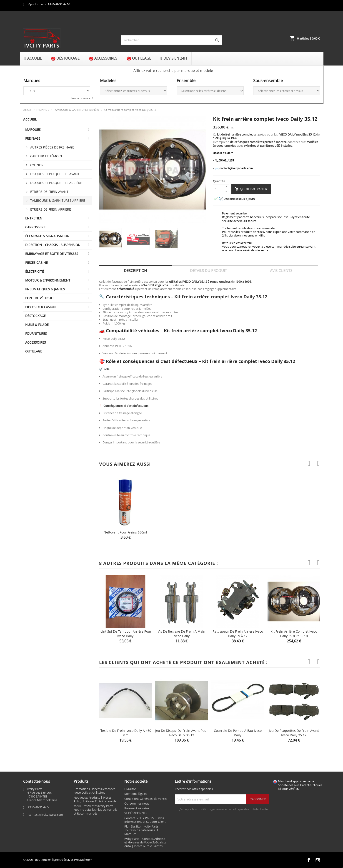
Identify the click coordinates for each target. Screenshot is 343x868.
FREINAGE (33, 138)
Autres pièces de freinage (52, 147)
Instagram (318, 860)
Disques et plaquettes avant (55, 174)
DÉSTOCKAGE (35, 316)
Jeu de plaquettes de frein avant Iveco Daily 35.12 (294, 733)
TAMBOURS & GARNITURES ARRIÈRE (58, 200)
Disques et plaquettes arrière (56, 183)
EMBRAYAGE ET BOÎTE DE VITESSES (52, 254)
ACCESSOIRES (36, 342)
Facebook (309, 860)
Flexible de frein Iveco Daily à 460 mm (125, 733)
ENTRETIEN (34, 218)
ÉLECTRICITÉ (35, 271)
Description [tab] (135, 271)
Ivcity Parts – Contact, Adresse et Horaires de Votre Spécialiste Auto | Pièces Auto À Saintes (145, 842)
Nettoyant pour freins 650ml (125, 532)
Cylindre (38, 165)
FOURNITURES (36, 333)
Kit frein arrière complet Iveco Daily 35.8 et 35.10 (294, 634)
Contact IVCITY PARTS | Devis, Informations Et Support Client (145, 820)
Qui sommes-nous (137, 803)
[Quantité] (218, 189)
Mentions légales (136, 794)
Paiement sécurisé (137, 808)
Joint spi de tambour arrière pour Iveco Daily (125, 634)
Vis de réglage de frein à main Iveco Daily (182, 634)
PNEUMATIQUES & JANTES (45, 289)
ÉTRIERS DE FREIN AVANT (49, 192)
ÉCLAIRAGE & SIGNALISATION (47, 236)
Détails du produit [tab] (208, 271)
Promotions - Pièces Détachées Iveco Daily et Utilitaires (94, 791)
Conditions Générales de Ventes (146, 799)
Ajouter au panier (251, 189)
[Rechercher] (171, 40)
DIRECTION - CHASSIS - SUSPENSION (53, 245)
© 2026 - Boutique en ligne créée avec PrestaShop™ (58, 860)
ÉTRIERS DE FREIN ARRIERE (51, 209)
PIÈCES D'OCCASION (40, 307)
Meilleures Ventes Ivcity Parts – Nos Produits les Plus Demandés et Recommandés (95, 810)
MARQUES (33, 130)
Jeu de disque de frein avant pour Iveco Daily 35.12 (182, 733)
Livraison (130, 789)
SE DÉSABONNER (136, 813)
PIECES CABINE (36, 263)
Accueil (30, 119)
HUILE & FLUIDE (37, 325)
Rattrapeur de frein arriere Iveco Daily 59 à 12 (238, 634)
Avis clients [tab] (281, 271)
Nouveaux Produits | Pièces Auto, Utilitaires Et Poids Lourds (95, 799)
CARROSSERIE (36, 227)
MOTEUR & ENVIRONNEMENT (48, 280)
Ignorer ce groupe (81, 98)
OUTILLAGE (34, 351)
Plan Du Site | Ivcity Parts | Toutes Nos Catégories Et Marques (143, 830)
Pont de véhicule (40, 298)
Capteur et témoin (46, 156)
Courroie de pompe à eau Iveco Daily (238, 733)
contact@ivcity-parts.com (46, 815)
